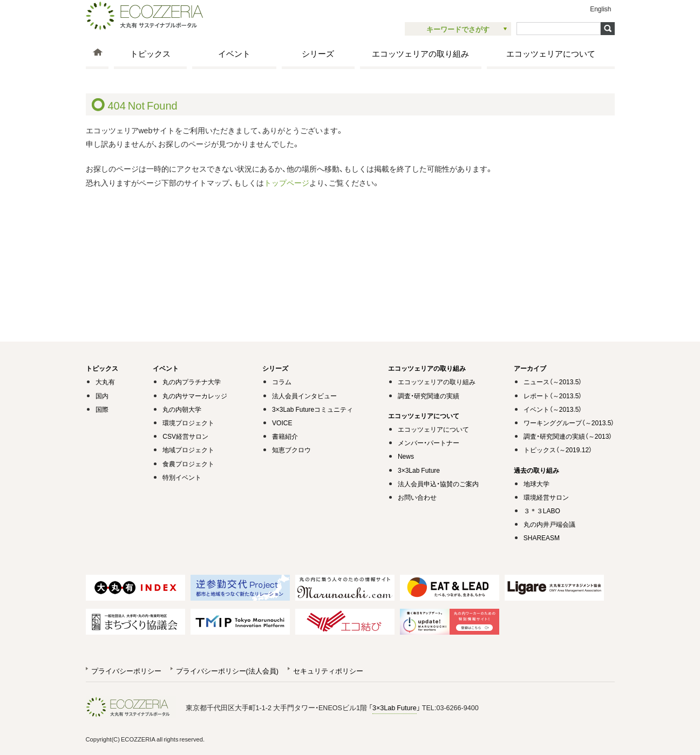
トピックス (150, 53)
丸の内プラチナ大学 (192, 382)
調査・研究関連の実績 (429, 396)
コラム (282, 382)
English (600, 9)
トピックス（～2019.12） (558, 450)
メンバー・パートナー (429, 443)
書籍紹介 (285, 436)
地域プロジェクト (188, 450)
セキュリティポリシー (328, 671)
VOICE (282, 423)
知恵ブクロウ (291, 450)
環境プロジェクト (188, 423)
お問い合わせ (417, 497)
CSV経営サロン (185, 436)
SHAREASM (542, 538)
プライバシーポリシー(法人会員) (227, 671)
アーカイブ (530, 368)
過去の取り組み (536, 470)
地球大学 (536, 484)
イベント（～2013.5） (553, 409)
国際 (102, 409)
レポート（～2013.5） (553, 396)
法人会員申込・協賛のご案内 (438, 484)
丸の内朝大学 (182, 409)
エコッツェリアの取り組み (420, 53)
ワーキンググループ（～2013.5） (569, 423)
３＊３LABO (542, 511)
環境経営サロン (546, 497)
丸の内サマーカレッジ (195, 396)
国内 (102, 396)
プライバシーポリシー (126, 671)
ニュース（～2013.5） (553, 382)
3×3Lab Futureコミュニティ (312, 409)
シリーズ (318, 53)
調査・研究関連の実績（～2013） (568, 436)
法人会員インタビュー (304, 396)
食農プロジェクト (188, 464)
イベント (234, 53)
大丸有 (105, 382)
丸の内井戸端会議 (549, 524)
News (406, 456)
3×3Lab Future (419, 470)
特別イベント (182, 477)
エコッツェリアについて (551, 53)
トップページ (287, 182)
